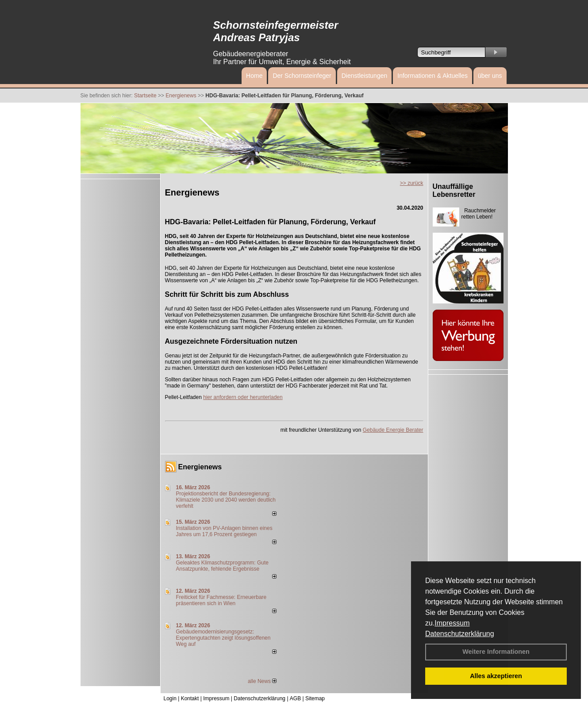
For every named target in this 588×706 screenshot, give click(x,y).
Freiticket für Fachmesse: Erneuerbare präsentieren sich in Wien (221, 600)
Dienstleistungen (365, 76)
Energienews (200, 467)
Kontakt (190, 698)
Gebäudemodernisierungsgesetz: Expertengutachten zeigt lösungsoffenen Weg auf (223, 638)
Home (254, 76)
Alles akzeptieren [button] (496, 676)
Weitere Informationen (496, 652)
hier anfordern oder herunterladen (243, 397)
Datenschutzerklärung (460, 634)
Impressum (452, 623)
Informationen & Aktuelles (432, 76)
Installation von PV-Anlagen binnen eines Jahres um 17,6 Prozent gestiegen (224, 531)
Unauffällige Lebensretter (454, 190)
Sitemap (315, 698)
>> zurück (412, 183)
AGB (295, 698)
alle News (262, 681)
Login (170, 698)
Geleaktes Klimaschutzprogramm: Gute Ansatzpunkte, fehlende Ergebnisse (222, 566)
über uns (490, 76)
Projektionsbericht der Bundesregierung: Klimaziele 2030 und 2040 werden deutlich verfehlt (226, 500)
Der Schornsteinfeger (302, 76)
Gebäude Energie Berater (393, 430)
